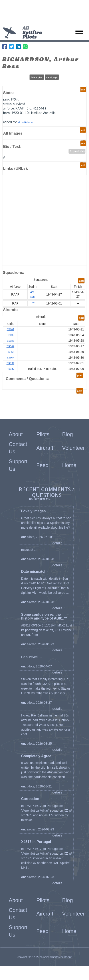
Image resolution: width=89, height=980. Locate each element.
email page (52, 77)
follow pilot (37, 77)
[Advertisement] (44, 13)
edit (83, 90)
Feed (42, 465)
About (16, 434)
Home (69, 465)
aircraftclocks (25, 122)
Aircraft (45, 448)
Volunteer (73, 448)
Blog (67, 434)
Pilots (43, 434)
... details (55, 543)
